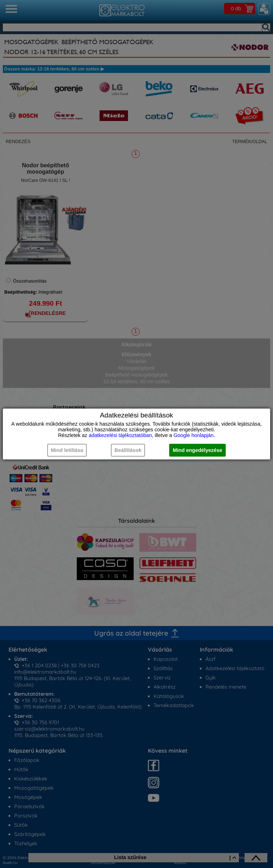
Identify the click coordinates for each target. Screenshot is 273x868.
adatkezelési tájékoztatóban (121, 435)
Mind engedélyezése (197, 450)
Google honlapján (194, 435)
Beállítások (128, 450)
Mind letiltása (67, 450)
